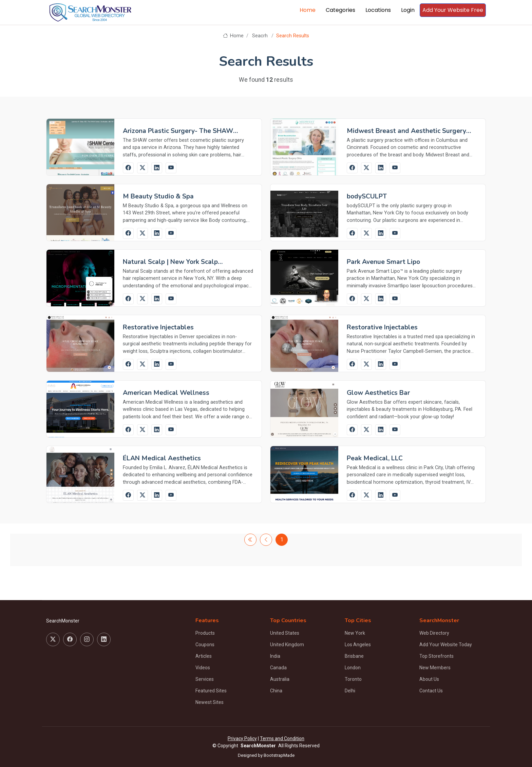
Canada (278, 668)
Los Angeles (358, 645)
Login (408, 10)
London (353, 668)
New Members (435, 668)
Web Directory (434, 633)
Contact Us (431, 691)
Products (205, 633)
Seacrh (260, 36)
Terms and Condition (282, 739)
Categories (340, 10)
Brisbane (354, 656)
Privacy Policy (242, 739)
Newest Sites (210, 702)
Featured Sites (211, 691)
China (276, 691)
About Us (429, 679)
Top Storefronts (436, 656)
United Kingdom (287, 645)
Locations (378, 10)
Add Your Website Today (446, 645)
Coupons (205, 645)
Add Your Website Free (453, 10)
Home (308, 10)
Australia (280, 679)
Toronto (353, 679)
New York (355, 633)
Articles (204, 656)
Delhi (350, 691)
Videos (203, 668)
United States (285, 633)
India (275, 656)
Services (205, 679)
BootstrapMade (279, 755)
